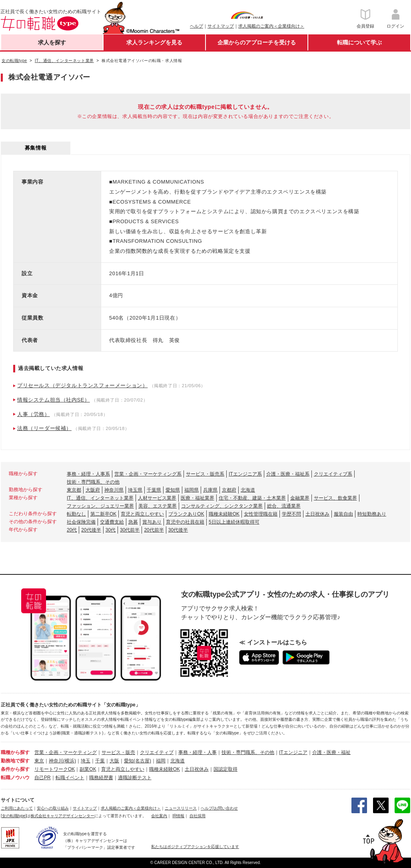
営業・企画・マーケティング (66, 752)
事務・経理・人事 (198, 752)
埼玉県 (135, 490)
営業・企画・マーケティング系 (148, 474)
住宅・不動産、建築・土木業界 (252, 498)
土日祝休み (317, 514)
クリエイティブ (157, 752)
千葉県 (154, 490)
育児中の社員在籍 (185, 522)
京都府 (229, 490)
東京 (39, 761)
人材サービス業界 (157, 498)
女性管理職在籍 (261, 514)
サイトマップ (221, 26)
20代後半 (91, 530)
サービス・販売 (118, 752)
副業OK (88, 769)
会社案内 (159, 816)
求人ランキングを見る (154, 42)
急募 (133, 522)
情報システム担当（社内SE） (54, 400)
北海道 (248, 490)
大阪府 (93, 490)
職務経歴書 (101, 778)
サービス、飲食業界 (335, 498)
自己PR (43, 778)
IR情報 (178, 816)
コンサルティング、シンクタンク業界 (222, 506)
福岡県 (192, 490)
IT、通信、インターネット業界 (100, 498)
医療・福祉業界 (198, 498)
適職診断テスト (135, 778)
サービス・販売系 (205, 474)
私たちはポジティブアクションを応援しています (195, 847)
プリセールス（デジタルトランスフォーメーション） (82, 385)
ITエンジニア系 (245, 474)
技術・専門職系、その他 (93, 482)
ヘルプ (197, 26)
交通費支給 (112, 522)
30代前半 (130, 530)
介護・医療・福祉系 (288, 474)
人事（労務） (34, 414)
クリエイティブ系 (333, 474)
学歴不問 (291, 514)
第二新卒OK (103, 514)
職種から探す (15, 752)
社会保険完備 (81, 522)
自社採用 (198, 816)
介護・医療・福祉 (331, 752)
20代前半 (154, 530)
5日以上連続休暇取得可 (234, 522)
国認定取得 (225, 769)
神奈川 (56, 761)
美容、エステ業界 (158, 506)
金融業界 (300, 498)
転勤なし (76, 514)
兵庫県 (210, 490)
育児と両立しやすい (142, 514)
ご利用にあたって (17, 808)
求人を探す (52, 42)
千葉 (100, 761)
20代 (72, 530)
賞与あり (152, 522)
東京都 (74, 490)
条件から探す (15, 769)
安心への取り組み (53, 808)
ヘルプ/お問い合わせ (219, 808)
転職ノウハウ (15, 778)
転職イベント (70, 778)
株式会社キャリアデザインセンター (62, 816)
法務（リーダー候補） (44, 428)
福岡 (161, 761)
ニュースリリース (181, 808)
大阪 (114, 761)
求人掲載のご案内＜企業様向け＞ (271, 26)
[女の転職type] (14, 816)
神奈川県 (114, 490)
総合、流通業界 (284, 506)
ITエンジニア (293, 752)
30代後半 (178, 530)
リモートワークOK (55, 769)
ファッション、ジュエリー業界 (100, 506)
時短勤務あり (372, 514)
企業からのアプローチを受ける (257, 42)
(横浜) (70, 761)
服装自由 (343, 514)
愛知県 (173, 490)
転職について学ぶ (359, 42)
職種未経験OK (224, 514)
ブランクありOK (186, 514)
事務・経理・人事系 (88, 474)
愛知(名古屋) (138, 761)
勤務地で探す (15, 761)
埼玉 (86, 761)
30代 (111, 530)
